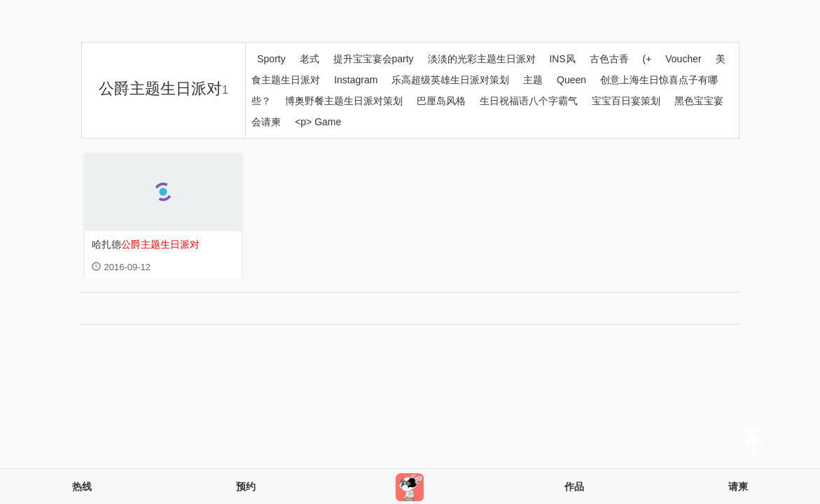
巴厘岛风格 (441, 101)
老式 (310, 59)
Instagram (356, 80)
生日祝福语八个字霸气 (529, 101)
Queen (571, 80)
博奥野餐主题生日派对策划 (344, 101)
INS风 (562, 59)
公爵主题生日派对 (164, 89)
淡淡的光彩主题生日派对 (482, 59)
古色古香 (609, 59)
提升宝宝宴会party (374, 59)
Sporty (271, 59)
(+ (647, 59)
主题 (533, 80)
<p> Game (318, 122)
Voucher (683, 59)
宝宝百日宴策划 (626, 101)
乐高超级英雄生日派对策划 (450, 80)
